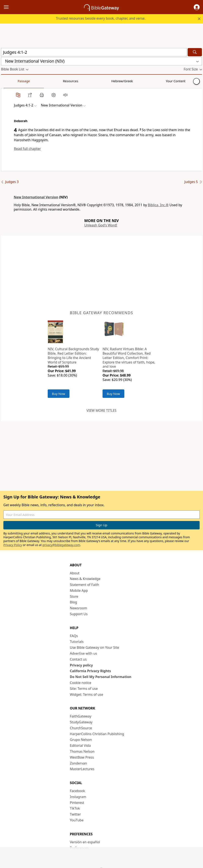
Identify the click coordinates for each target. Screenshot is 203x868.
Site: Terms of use (84, 689)
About (75, 573)
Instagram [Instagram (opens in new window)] (78, 797)
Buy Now (59, 394)
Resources (31, 81)
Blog (73, 602)
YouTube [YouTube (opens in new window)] (77, 820)
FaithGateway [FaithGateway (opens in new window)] (81, 716)
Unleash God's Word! (101, 225)
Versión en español (85, 842)
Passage (11, 81)
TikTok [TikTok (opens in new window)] (75, 808)
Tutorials (77, 642)
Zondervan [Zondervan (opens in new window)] (78, 763)
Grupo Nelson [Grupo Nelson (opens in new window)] (81, 740)
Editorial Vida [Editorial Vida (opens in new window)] (80, 746)
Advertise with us (83, 653)
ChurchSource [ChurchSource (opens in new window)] (81, 728)
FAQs (74, 636)
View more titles (101, 410)
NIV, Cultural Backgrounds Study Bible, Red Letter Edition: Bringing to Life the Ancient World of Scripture (73, 355)
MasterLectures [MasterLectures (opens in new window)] (82, 769)
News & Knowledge (85, 579)
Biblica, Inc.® (158, 205)
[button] (197, 7)
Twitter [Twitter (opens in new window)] (75, 814)
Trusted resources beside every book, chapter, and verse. (101, 18)
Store (74, 596)
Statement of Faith (85, 585)
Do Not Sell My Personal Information (101, 677)
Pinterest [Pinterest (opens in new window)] (77, 803)
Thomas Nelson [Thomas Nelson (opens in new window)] (82, 751)
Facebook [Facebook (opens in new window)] (77, 791)
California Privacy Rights (90, 671)
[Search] (195, 52)
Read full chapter (27, 149)
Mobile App (79, 591)
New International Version (36, 197)
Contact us (78, 659)
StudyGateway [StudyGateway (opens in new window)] (81, 722)
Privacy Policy (13, 545)
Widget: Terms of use (87, 694)
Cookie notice (81, 683)
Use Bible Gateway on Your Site (94, 647)
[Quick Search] (94, 52)
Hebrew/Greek (56, 81)
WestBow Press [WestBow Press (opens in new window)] (82, 757)
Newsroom (78, 608)
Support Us (79, 614)
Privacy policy (81, 665)
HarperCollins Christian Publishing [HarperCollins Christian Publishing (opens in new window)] (97, 734)
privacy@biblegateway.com (61, 545)
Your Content (83, 81)
